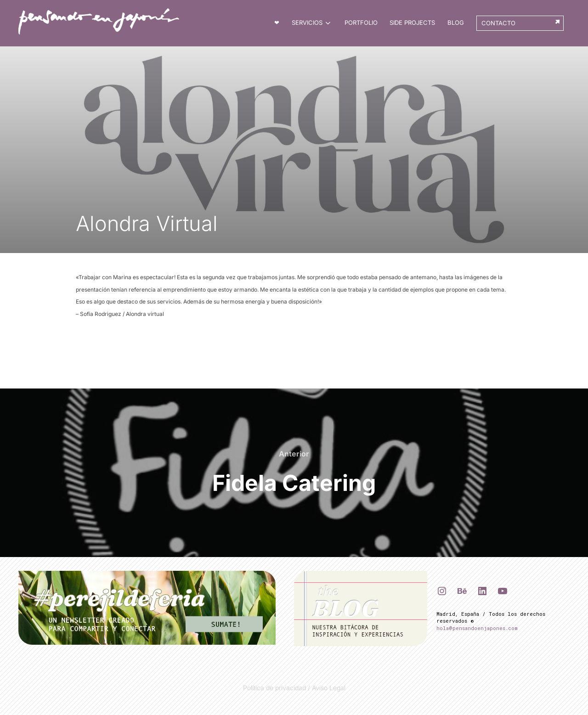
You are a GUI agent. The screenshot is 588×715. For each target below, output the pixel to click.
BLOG (456, 23)
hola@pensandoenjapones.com (477, 628)
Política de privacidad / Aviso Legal (294, 687)
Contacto (498, 23)
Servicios (313, 23)
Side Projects (413, 23)
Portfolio (362, 23)
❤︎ (278, 23)
